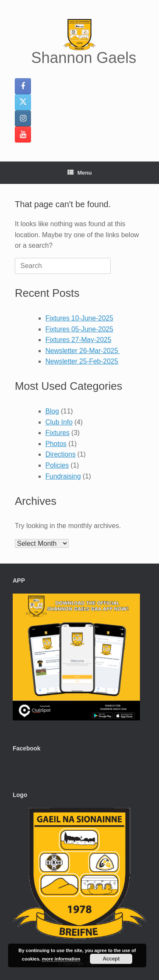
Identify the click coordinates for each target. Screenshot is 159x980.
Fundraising (63, 476)
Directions (60, 454)
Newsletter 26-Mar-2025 (83, 351)
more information (61, 959)
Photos (56, 444)
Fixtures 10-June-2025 (79, 318)
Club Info (59, 422)
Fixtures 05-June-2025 (79, 329)
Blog (52, 411)
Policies (57, 465)
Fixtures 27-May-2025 (78, 340)
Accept (111, 959)
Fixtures (57, 433)
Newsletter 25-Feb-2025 (82, 361)
